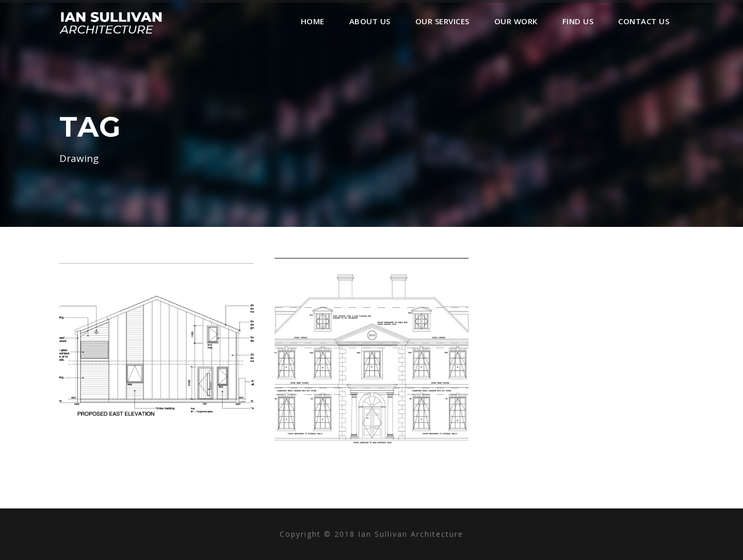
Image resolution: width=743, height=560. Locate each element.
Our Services (442, 21)
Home (313, 21)
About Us (370, 21)
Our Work (516, 21)
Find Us (578, 21)
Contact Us (644, 21)
